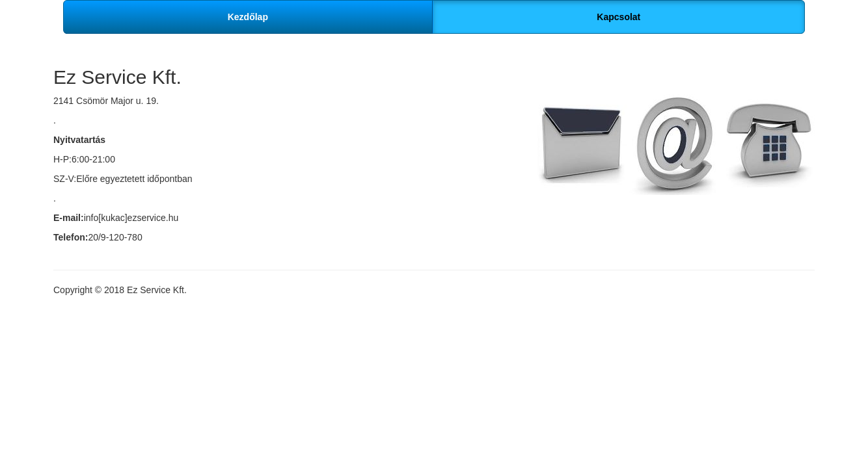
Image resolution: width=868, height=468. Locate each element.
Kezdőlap (248, 17)
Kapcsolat (618, 17)
